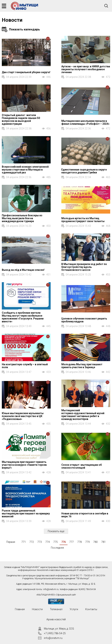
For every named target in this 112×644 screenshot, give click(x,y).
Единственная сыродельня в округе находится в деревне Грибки (84, 171)
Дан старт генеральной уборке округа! (26, 72)
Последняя (57, 548)
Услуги (74, 609)
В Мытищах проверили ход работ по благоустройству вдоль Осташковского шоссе (84, 267)
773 (40, 542)
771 (24, 542)
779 (87, 542)
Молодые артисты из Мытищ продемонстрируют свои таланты (83, 220)
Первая (11, 542)
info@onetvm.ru (51, 589)
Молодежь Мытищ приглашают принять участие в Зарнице (82, 366)
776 (64, 542)
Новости (37, 609)
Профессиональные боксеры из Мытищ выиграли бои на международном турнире (22, 218)
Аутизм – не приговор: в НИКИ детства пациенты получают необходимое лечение (86, 69)
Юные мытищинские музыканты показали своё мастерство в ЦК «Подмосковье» (23, 416)
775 (56, 542)
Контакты (91, 609)
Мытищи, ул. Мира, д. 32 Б (59, 629)
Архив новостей (56, 619)
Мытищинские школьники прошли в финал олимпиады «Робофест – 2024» (85, 122)
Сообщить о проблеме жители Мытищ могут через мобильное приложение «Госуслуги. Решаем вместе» (23, 317)
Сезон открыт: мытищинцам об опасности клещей (82, 466)
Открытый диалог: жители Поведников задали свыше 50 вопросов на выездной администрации (21, 119)
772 (32, 542)
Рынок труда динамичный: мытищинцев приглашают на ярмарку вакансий (26, 513)
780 (95, 542)
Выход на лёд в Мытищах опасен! (23, 270)
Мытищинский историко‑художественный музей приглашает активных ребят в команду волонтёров (83, 415)
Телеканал (56, 609)
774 (48, 542)
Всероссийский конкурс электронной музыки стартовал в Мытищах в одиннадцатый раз (25, 170)
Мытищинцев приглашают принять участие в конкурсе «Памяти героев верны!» (24, 465)
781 (103, 542)
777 (72, 542)
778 (80, 542)
